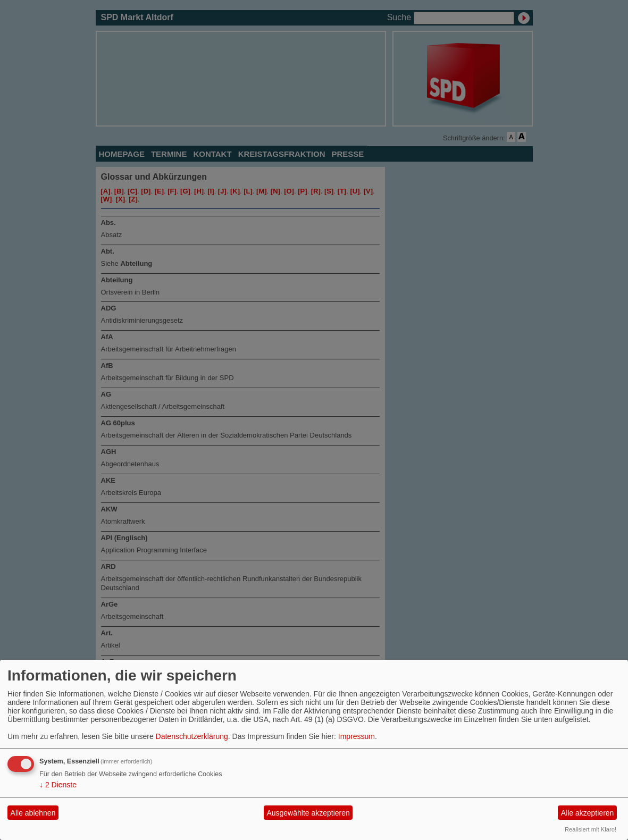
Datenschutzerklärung (192, 736)
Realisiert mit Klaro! (591, 829)
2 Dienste (58, 785)
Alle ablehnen (33, 813)
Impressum (357, 736)
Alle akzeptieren (588, 813)
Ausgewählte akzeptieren (308, 813)
